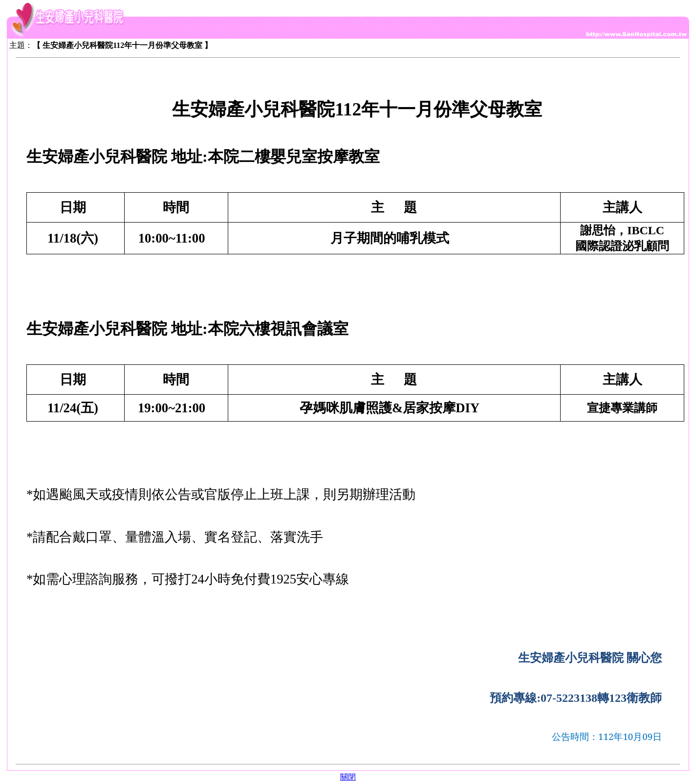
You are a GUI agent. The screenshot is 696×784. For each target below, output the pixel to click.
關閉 (348, 777)
